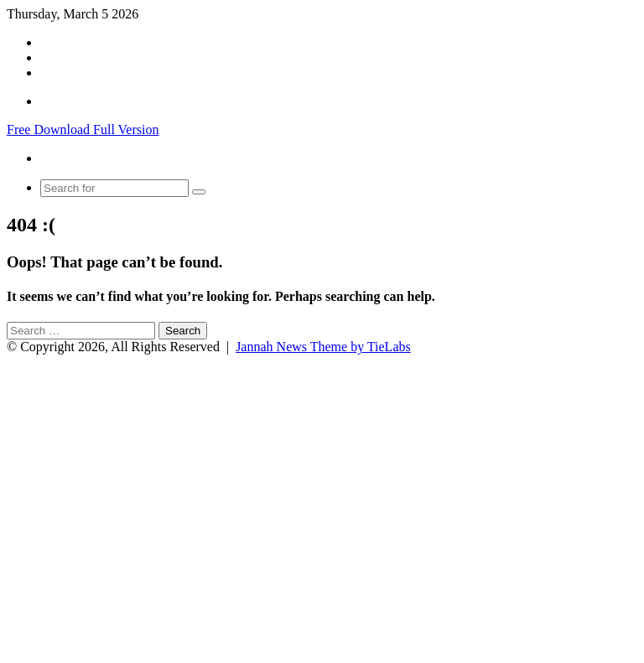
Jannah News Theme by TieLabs (323, 347)
